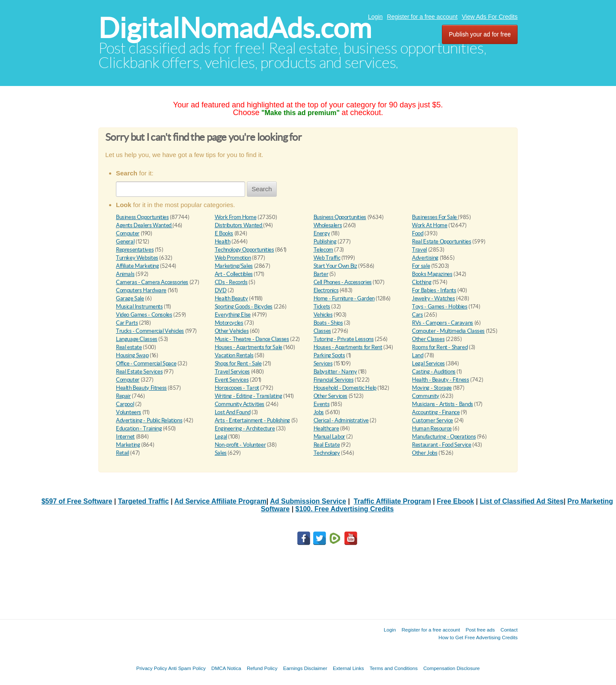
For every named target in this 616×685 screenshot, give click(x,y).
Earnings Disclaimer (305, 668)
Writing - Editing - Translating (249, 396)
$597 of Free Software (77, 501)
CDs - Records (231, 282)
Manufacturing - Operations (444, 437)
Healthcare (326, 428)
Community (426, 396)
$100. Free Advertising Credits (345, 509)
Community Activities (240, 404)
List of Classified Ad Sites (522, 501)
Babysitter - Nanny (335, 372)
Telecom (323, 250)
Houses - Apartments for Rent (348, 347)
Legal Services (428, 363)
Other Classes (428, 339)
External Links (348, 668)
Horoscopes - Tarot (237, 388)
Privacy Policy (151, 668)
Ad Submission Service (308, 501)
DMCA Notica (226, 668)
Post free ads (480, 630)
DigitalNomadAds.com (235, 28)
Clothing (422, 282)
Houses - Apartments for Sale (249, 347)
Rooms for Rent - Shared (440, 347)
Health (223, 242)
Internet (125, 437)
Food (418, 233)
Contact (509, 630)
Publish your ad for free (480, 34)
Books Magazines (432, 274)
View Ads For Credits (490, 17)
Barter (321, 274)
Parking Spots (329, 355)
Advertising (425, 258)
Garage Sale (130, 298)
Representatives (135, 250)
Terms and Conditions (394, 668)
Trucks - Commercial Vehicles (150, 331)
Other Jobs (425, 453)
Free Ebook (455, 501)
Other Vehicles (232, 331)
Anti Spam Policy (187, 668)
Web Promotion (233, 258)
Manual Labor (329, 437)
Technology (327, 453)
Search (262, 189)
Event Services (232, 380)
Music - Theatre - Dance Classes (252, 339)
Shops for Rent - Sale (238, 363)
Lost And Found (233, 412)
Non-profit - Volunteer (240, 445)
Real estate (129, 347)
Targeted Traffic (144, 501)
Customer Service (432, 420)
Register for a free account (422, 17)
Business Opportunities (142, 217)
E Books (224, 233)
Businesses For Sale (435, 217)
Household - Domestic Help (345, 388)
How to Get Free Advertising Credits (478, 637)
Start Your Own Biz (335, 266)
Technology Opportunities (244, 250)
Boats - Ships (328, 323)
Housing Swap (132, 355)
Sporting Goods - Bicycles (244, 307)
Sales (221, 453)
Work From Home (236, 217)
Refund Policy (262, 668)
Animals (125, 274)
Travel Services (232, 372)
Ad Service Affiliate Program (220, 501)
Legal (221, 437)
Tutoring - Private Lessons (344, 339)
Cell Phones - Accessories (343, 282)
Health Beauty (231, 298)
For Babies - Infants (434, 290)
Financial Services (334, 380)
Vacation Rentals (234, 355)
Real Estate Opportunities (441, 242)
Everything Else (233, 315)
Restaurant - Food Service (441, 445)
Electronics (326, 290)
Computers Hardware (141, 290)
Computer (128, 233)
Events (322, 404)
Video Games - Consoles (144, 315)
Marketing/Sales (234, 266)
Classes (322, 331)
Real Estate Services (139, 372)
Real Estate (327, 445)
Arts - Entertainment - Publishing (252, 420)
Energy (322, 233)
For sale (421, 266)
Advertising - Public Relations (149, 420)
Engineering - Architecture (245, 428)
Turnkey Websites (137, 258)
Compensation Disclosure (451, 668)
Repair (123, 396)
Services (323, 363)
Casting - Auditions (434, 372)
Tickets (322, 307)
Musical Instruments (139, 307)
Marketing (128, 445)
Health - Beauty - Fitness (440, 380)
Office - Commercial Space (146, 363)
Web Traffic (327, 258)
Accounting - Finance (436, 412)
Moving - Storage (432, 388)
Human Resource (432, 428)
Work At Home (429, 225)
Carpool (125, 404)
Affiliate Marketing (138, 266)
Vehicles (323, 315)
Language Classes (137, 339)
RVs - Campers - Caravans (443, 323)
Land (418, 355)
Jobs (319, 412)
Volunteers (129, 412)
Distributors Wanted (239, 225)
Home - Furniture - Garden (344, 298)
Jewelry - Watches (433, 298)
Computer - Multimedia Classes (448, 331)
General (125, 242)
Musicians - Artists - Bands (442, 404)
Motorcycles (229, 323)
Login (375, 17)
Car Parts (127, 323)
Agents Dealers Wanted (144, 225)
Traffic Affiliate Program (392, 501)
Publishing (325, 242)
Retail (123, 453)
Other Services (331, 396)
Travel (419, 250)
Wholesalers (328, 225)
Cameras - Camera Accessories (152, 282)
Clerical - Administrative (341, 420)
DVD (221, 290)
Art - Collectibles (234, 274)
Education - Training (139, 428)
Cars (417, 315)
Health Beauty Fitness (141, 388)
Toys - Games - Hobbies (440, 307)
